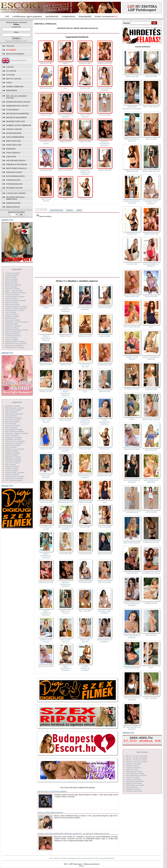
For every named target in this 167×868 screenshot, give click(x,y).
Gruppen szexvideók (133, 768)
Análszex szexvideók (133, 764)
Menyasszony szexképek (14, 345)
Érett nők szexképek (12, 304)
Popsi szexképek (11, 427)
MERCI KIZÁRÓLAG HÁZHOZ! (46, 556)
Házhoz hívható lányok (18, 102)
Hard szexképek (11, 318)
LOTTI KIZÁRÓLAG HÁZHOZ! (105, 422)
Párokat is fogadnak (17, 164)
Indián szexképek (11, 324)
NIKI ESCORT (105, 391)
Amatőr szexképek (12, 275)
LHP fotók (11, 157)
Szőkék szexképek (12, 451)
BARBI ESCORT (46, 391)
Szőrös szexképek (12, 455)
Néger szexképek (11, 412)
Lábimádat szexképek (13, 336)
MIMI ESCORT (65, 142)
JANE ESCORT (85, 142)
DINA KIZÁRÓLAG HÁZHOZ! (85, 308)
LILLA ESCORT (105, 527)
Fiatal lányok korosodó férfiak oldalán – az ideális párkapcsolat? (74, 833)
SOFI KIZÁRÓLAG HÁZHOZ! (85, 476)
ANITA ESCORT (46, 170)
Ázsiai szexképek (11, 281)
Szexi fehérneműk (15, 137)
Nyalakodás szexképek (13, 418)
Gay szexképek (11, 312)
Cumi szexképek (11, 298)
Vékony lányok (14, 129)
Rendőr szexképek (12, 435)
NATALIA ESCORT (66, 170)
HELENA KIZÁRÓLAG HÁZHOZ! (105, 143)
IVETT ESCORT (66, 554)
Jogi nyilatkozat (55, 858)
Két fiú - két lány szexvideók (136, 760)
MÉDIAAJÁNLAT (13, 207)
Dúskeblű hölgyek (16, 121)
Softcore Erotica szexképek (15, 441)
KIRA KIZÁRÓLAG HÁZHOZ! (65, 528)
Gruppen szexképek (12, 316)
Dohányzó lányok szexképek (15, 300)
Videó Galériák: (142, 752)
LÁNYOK (10, 67)
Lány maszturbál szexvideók (136, 775)
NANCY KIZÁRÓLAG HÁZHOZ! (46, 338)
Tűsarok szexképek (12, 474)
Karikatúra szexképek (13, 326)
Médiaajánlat (110, 858)
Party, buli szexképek (13, 420)
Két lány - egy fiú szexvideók (137, 762)
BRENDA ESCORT (46, 582)
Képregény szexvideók (134, 771)
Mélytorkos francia (16, 168)
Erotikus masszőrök (16, 117)
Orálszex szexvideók (133, 779)
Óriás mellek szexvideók (135, 781)
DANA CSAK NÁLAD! (65, 641)
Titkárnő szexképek (12, 466)
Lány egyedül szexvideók (135, 773)
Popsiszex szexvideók (134, 783)
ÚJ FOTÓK (10, 75)
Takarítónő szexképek (13, 457)
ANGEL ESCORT (105, 170)
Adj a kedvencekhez (85, 858)
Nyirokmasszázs (14, 184)
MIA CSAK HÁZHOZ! (46, 476)
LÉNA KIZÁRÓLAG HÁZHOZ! (66, 116)
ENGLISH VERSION (18, 60)
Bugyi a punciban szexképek (15, 293)
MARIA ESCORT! (85, 336)
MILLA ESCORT (105, 582)
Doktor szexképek (12, 302)
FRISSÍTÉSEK (12, 90)
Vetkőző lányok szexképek (15, 476)
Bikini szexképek (11, 283)
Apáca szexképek (11, 279)
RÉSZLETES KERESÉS (15, 54)
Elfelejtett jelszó (22, 41)
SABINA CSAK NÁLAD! (46, 641)
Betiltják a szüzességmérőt (52, 791)
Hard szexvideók (132, 769)
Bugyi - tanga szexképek (14, 291)
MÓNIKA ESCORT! (105, 475)
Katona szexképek (12, 328)
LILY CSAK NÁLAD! (85, 366)
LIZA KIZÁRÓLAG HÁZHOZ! (105, 89)
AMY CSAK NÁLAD (46, 200)
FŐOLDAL (10, 46)
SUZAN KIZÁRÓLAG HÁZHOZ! (66, 309)
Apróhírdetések (52, 16)
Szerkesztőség (99, 858)
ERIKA (66, 63)
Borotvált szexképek (13, 289)
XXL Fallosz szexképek (14, 480)
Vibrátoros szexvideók (134, 791)
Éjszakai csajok (14, 172)
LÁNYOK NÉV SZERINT (16, 193)
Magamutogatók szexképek (15, 341)
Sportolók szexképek (13, 445)
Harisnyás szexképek (13, 320)
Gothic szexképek (12, 314)
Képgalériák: (17, 269)
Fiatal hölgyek (14, 145)
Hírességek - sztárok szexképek (16, 322)
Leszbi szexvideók (133, 777)
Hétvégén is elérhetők (18, 114)
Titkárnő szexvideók (133, 789)
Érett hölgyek (14, 141)
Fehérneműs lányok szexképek (16, 306)
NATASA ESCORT (105, 365)
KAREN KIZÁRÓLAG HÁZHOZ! (85, 668)
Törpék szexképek (12, 468)
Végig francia (13, 153)
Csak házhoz (12, 110)
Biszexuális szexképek (13, 285)
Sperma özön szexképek (14, 443)
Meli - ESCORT (85, 611)
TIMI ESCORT (46, 115)
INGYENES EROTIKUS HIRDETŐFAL (15, 198)
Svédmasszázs (13, 180)
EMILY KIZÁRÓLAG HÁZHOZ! (66, 668)
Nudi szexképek (11, 416)
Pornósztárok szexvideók (135, 785)
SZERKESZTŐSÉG (14, 203)
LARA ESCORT (105, 115)
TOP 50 (9, 83)
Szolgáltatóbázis (68, 16)
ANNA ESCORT (46, 63)
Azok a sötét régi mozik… (51, 812)
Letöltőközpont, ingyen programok (27, 16)
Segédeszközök (14, 133)
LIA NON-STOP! (85, 554)
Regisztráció (10, 41)
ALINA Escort (85, 199)
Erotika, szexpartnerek (104, 16)
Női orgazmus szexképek (14, 414)
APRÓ (79, 210)
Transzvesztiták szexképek (15, 472)
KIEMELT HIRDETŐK (15, 86)
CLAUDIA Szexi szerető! (46, 143)
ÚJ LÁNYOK (11, 71)
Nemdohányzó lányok (17, 106)
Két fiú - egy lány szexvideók (137, 758)
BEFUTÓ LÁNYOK (14, 79)
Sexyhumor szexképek (13, 439)
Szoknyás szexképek (13, 453)
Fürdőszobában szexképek (15, 310)
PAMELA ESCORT (105, 63)
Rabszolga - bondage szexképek (17, 433)
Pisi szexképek (11, 423)
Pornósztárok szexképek (14, 429)
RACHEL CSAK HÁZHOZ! (105, 612)
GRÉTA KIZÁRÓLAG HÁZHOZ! (46, 613)
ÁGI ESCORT (85, 88)
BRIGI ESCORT (46, 88)
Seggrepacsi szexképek (14, 437)
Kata (66, 88)
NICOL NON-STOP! (46, 666)
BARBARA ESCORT (66, 502)
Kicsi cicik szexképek (13, 332)
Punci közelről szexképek (14, 431)
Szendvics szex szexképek (15, 449)
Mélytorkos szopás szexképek (16, 343)
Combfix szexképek (12, 294)
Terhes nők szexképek (13, 461)
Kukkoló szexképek (12, 334)
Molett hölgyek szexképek (15, 408)
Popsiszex (11, 149)
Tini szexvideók (132, 787)
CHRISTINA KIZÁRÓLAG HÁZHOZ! (85, 172)
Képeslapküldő (85, 16)
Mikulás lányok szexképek (15, 347)
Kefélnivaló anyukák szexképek (17, 330)
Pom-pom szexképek (13, 425)
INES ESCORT (46, 365)
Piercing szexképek (12, 422)
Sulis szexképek (11, 447)
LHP (7, 16)
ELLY (65, 199)
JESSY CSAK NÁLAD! (85, 116)
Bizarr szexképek (11, 287)
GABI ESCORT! (85, 63)
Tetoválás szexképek (13, 463)
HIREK (70, 210)
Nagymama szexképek (13, 410)
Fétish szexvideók (132, 766)
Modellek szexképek (13, 406)
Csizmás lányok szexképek (15, 296)
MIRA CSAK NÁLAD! (66, 612)
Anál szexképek (11, 277)
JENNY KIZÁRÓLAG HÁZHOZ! (66, 393)
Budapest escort (14, 188)
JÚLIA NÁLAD (65, 475)
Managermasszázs (15, 176)
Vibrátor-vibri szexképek (14, 478)
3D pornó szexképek (13, 273)
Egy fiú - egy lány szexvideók (137, 756)
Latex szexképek (11, 337)
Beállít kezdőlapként (69, 858)
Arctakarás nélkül (16, 160)
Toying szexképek (12, 470)
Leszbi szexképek (12, 339)
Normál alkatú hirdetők (19, 125)
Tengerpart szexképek (13, 459)
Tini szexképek (11, 465)
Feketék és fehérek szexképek (16, 308)
